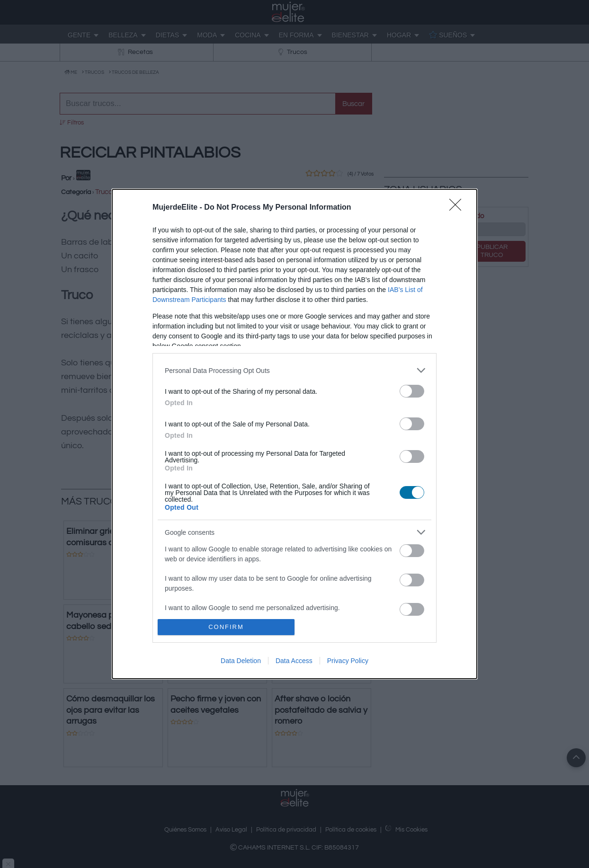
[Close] (458, 208)
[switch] (412, 391)
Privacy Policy (348, 661)
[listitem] (294, 370)
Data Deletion (241, 661)
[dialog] (294, 434)
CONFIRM (226, 627)
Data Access (294, 661)
